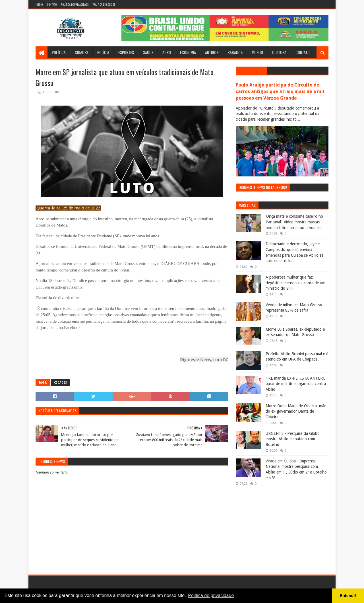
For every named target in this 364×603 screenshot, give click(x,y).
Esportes (126, 52)
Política (59, 52)
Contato (52, 4)
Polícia (103, 52)
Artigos (212, 52)
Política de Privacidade (75, 4)
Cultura (279, 52)
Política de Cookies (104, 4)
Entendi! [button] (348, 596)
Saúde (148, 52)
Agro (167, 52)
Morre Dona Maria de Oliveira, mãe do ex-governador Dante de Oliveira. (296, 411)
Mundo (257, 52)
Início (39, 4)
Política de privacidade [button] (211, 595)
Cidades (81, 52)
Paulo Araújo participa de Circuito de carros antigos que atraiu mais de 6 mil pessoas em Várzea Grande (280, 91)
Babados (235, 52)
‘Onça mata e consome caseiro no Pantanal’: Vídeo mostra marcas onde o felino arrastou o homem (294, 222)
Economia (188, 52)
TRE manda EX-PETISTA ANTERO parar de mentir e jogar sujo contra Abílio (296, 384)
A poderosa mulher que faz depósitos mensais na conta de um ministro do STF (295, 283)
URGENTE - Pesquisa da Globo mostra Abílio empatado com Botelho (293, 439)
